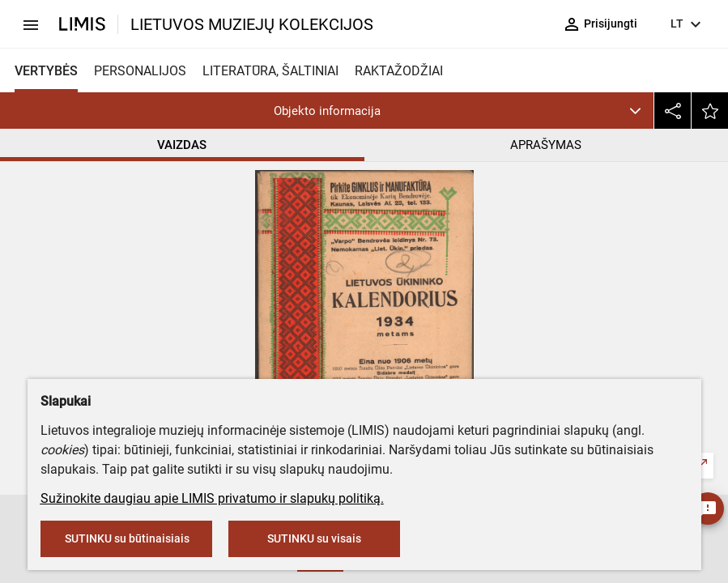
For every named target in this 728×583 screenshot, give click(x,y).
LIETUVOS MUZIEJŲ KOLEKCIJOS (252, 24)
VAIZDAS (182, 145)
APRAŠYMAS (546, 145)
